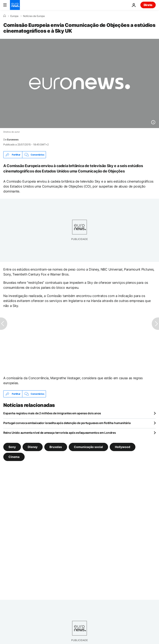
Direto (148, 5)
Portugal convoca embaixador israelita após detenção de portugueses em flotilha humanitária (67, 423)
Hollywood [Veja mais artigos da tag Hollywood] (123, 447)
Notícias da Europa (34, 16)
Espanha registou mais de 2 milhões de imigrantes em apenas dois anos (52, 413)
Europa (14, 16)
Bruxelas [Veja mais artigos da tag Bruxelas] (56, 447)
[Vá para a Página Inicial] (15, 5)
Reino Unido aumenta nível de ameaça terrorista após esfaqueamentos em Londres (60, 433)
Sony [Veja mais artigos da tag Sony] (12, 447)
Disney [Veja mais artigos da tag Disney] (33, 447)
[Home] (5, 16)
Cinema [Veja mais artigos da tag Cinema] (14, 457)
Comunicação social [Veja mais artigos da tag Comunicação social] (88, 447)
